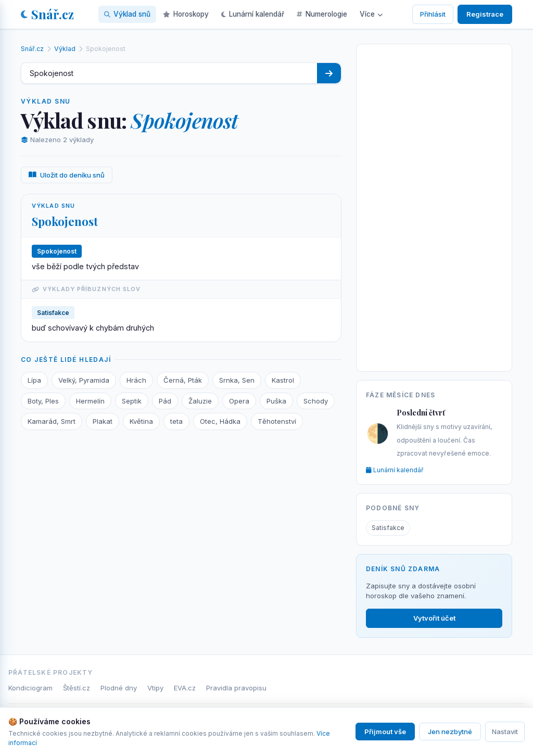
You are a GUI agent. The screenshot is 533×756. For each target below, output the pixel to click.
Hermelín (90, 401)
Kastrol (283, 380)
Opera (239, 401)
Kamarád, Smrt (52, 421)
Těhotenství (277, 421)
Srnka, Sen (237, 380)
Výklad (65, 49)
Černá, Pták (183, 380)
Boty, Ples (43, 401)
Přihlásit (433, 14)
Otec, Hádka (220, 421)
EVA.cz (185, 688)
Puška (276, 401)
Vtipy (155, 688)
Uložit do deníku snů (67, 175)
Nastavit (505, 732)
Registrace (485, 14)
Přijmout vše (385, 732)
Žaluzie (200, 401)
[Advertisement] (434, 206)
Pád (165, 401)
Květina (141, 421)
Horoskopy (186, 14)
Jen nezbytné (450, 732)
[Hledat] (329, 73)
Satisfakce (388, 528)
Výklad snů (127, 14)
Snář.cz (47, 14)
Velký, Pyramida (84, 380)
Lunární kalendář (253, 14)
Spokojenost (65, 221)
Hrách (136, 380)
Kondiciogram (30, 688)
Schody (316, 401)
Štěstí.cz (77, 688)
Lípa (34, 380)
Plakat (103, 421)
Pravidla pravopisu (236, 688)
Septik (132, 401)
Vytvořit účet (434, 618)
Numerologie (322, 14)
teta (176, 421)
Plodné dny (119, 688)
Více (371, 14)
